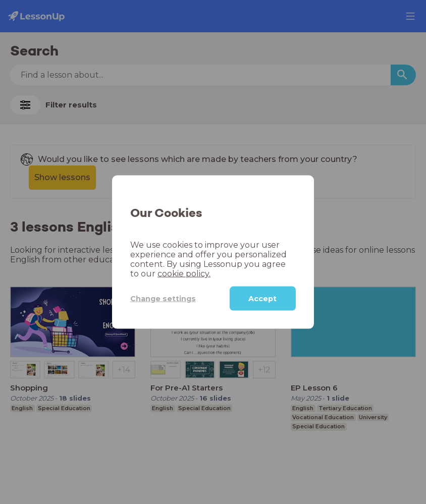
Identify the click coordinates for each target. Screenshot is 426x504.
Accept (262, 299)
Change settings (163, 298)
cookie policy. (184, 274)
